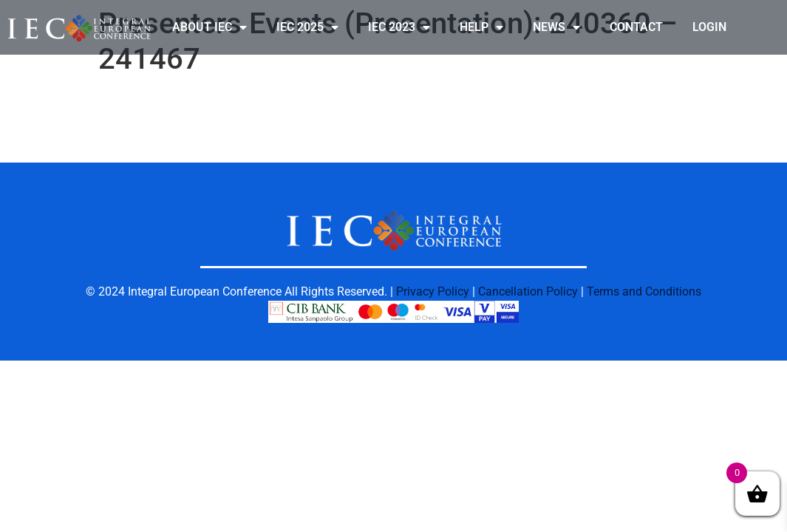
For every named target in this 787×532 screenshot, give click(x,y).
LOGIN (709, 27)
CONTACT (636, 27)
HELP (481, 27)
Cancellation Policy (528, 291)
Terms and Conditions (644, 291)
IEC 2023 (399, 27)
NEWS (556, 27)
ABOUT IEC (209, 27)
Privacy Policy (433, 291)
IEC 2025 (307, 27)
